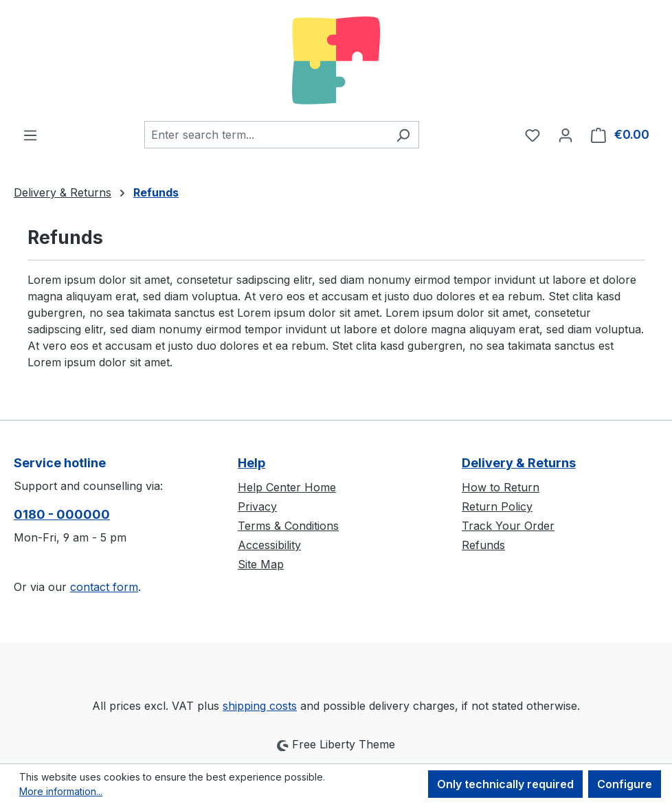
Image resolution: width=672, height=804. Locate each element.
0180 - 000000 (62, 514)
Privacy (257, 506)
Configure (625, 784)
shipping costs (260, 706)
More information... (61, 791)
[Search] (403, 135)
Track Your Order (508, 526)
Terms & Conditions (288, 526)
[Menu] (30, 135)
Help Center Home (287, 487)
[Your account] (565, 135)
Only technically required (505, 784)
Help (251, 463)
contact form (104, 587)
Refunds (483, 545)
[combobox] (266, 135)
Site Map (261, 564)
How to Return (501, 487)
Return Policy (497, 506)
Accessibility (269, 545)
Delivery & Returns (519, 463)
